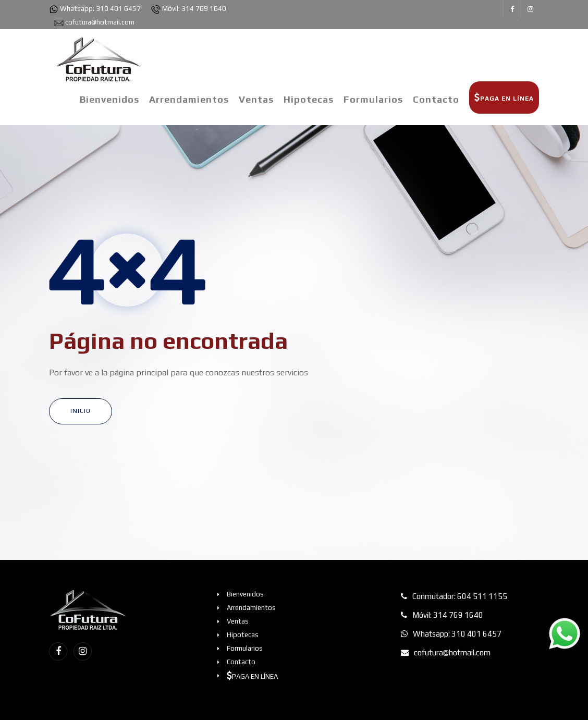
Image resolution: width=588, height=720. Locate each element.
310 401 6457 (118, 9)
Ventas (256, 99)
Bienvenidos (109, 99)
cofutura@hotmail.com (100, 22)
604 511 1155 (482, 596)
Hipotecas (309, 99)
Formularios (373, 99)
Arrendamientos (189, 99)
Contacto (436, 99)
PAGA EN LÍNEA (504, 97)
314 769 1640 (204, 9)
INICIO (81, 411)
